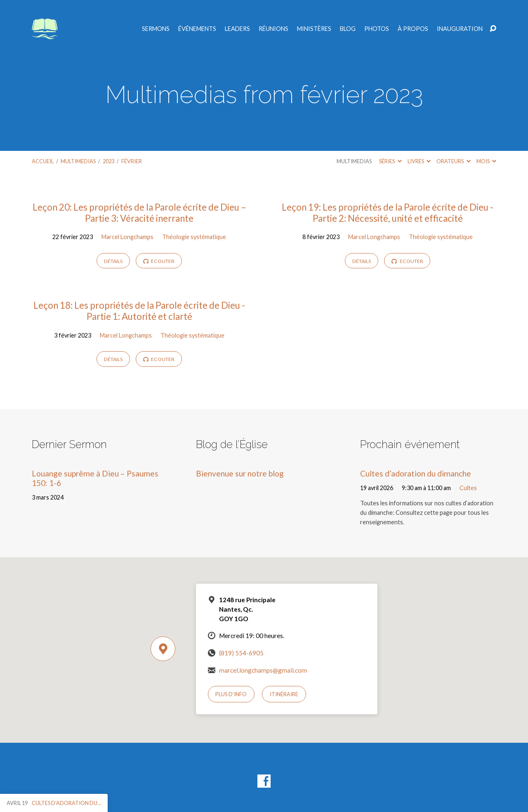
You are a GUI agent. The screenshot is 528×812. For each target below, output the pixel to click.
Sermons (156, 29)
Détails (113, 261)
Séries (390, 161)
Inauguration (460, 29)
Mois (486, 161)
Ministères (314, 29)
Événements (197, 29)
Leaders (237, 29)
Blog (348, 29)
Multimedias (78, 161)
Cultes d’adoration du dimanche (416, 473)
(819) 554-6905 (241, 653)
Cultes (468, 488)
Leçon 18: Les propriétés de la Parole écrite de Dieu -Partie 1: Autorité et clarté (139, 311)
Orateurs (453, 161)
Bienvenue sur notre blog (240, 473)
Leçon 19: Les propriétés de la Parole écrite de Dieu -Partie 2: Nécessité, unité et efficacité (388, 213)
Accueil (43, 161)
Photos (377, 29)
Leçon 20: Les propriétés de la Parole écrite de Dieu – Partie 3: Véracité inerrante (139, 213)
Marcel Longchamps (127, 237)
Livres (419, 161)
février (132, 161)
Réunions (273, 29)
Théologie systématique (194, 237)
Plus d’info (231, 694)
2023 (108, 161)
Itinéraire (284, 694)
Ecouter (159, 261)
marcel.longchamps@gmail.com (263, 670)
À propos (413, 29)
